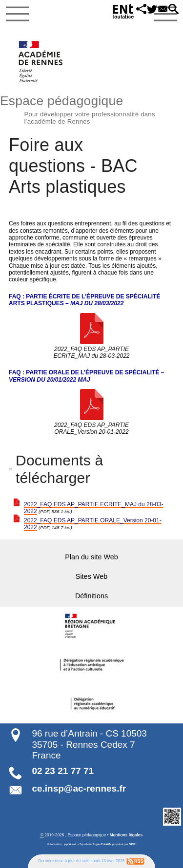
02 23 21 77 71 (63, 771)
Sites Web (91, 576)
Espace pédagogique (91, 109)
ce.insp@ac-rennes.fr (79, 788)
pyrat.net (70, 844)
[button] (137, 10)
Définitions (91, 596)
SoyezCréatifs (102, 844)
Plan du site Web (91, 557)
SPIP (132, 844)
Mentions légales (126, 835)
